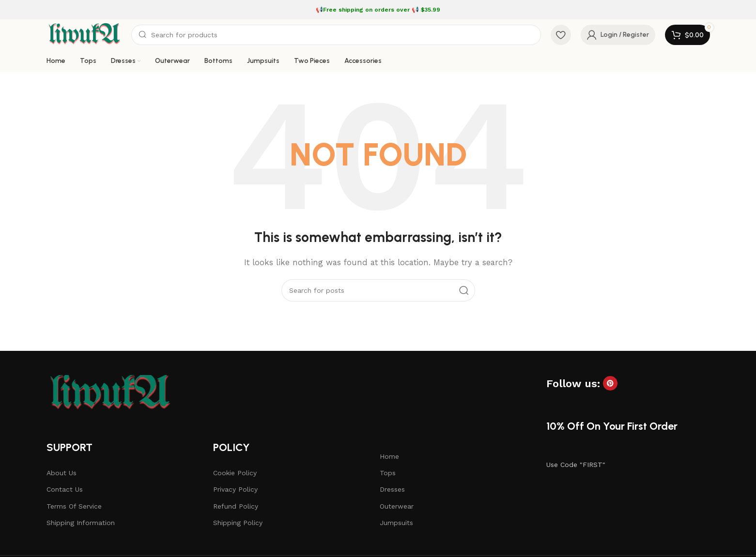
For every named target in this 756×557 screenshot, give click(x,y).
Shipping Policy (238, 523)
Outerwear (397, 506)
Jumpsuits (396, 523)
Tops (388, 473)
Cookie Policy (235, 473)
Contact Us (65, 489)
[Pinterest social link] (610, 383)
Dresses (392, 489)
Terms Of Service (74, 506)
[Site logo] (84, 34)
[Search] (336, 35)
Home (389, 456)
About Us (62, 473)
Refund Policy (236, 506)
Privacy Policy (235, 489)
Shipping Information (81, 523)
